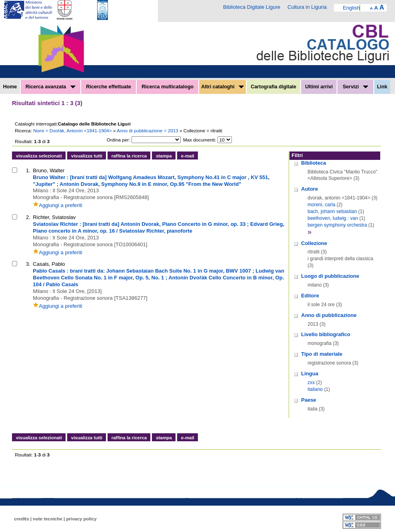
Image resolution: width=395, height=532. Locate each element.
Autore (309, 189)
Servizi (355, 87)
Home (10, 87)
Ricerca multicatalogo (168, 87)
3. (28, 264)
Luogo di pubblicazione (330, 276)
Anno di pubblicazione (329, 315)
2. (28, 217)
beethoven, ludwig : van (333, 218)
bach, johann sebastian (332, 211)
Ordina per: (118, 140)
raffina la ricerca (129, 156)
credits (22, 519)
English (351, 8)
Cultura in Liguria (307, 7)
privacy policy (81, 519)
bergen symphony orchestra (337, 225)
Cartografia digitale (273, 87)
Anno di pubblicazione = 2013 (148, 131)
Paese (309, 400)
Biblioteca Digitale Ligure (252, 7)
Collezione (314, 243)
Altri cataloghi (222, 87)
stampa (164, 156)
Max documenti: (200, 140)
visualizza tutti (87, 156)
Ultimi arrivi (319, 87)
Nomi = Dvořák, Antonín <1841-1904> (73, 131)
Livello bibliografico (326, 334)
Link (382, 87)
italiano (315, 389)
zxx (311, 383)
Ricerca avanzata (51, 87)
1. (28, 170)
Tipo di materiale (322, 354)
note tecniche (48, 519)
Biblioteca (313, 163)
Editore (310, 296)
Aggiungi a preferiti (57, 205)
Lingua (310, 374)
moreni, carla (321, 205)
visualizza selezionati (39, 156)
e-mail (188, 156)
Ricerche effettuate (109, 87)
